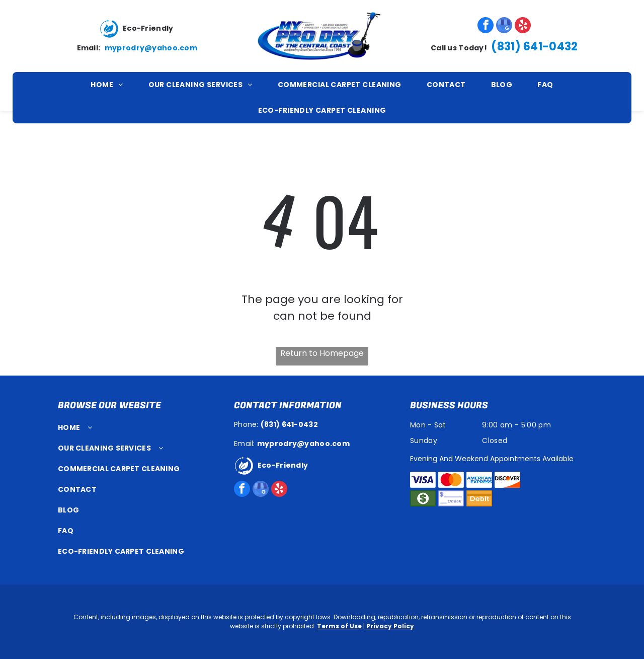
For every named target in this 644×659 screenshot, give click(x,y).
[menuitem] (107, 85)
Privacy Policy (390, 626)
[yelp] (523, 26)
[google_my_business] (504, 26)
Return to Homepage (322, 353)
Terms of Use (339, 626)
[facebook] (486, 26)
